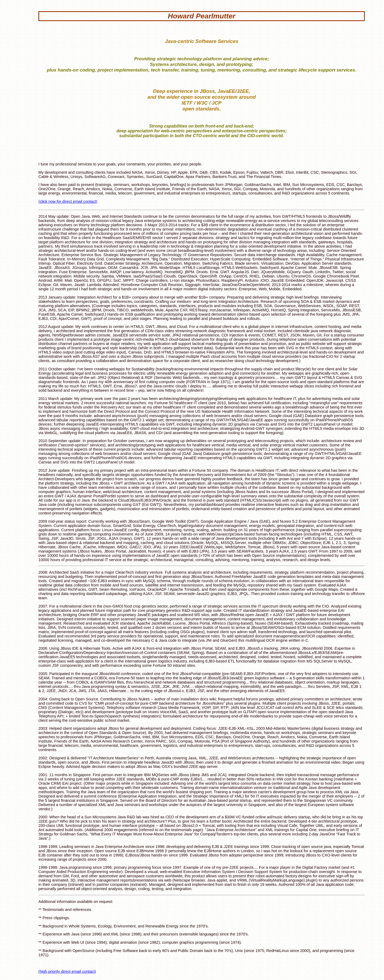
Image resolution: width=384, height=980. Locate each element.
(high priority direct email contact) (67, 971)
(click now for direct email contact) (68, 201)
